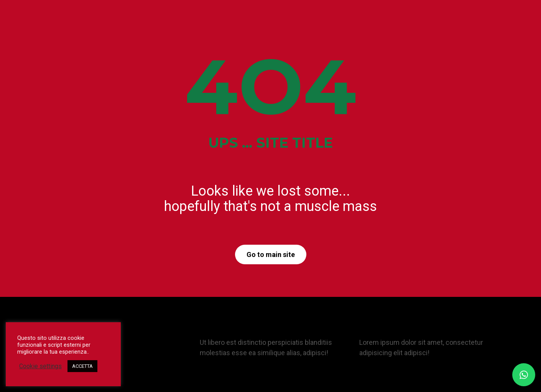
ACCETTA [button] (82, 366)
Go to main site (271, 254)
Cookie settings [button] (40, 366)
